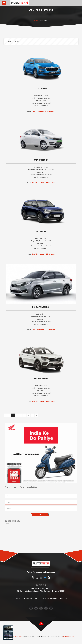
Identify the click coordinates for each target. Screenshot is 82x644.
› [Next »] (37, 415)
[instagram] (46, 608)
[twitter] (36, 608)
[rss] (51, 608)
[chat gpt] (33, 578)
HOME (36, 20)
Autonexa (43, 637)
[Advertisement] (16, 539)
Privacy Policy (68, 637)
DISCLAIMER (19, 637)
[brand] (10, 3)
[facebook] (31, 608)
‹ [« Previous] (5, 415)
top (41, 626)
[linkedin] (41, 608)
